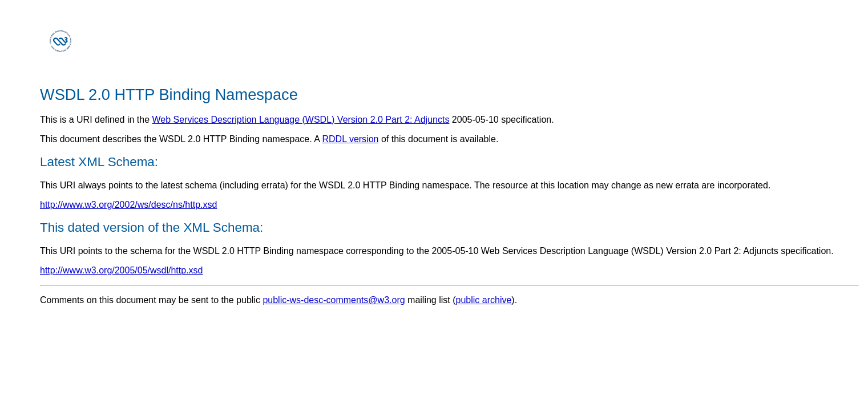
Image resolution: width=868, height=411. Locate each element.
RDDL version (350, 139)
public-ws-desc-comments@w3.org (334, 300)
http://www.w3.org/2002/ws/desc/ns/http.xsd (128, 205)
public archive (484, 300)
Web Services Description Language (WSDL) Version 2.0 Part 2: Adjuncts (301, 120)
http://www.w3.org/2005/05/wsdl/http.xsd (121, 270)
